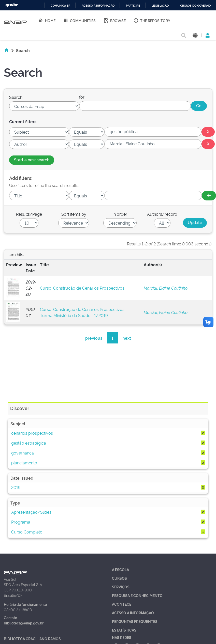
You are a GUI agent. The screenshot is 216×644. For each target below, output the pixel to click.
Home (47, 20)
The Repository (152, 20)
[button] (195, 35)
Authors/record (162, 214)
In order (120, 214)
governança (23, 453)
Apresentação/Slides (31, 512)
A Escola (120, 569)
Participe (133, 6)
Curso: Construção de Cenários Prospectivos (82, 288)
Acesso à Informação (133, 613)
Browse (114, 20)
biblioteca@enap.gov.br (24, 623)
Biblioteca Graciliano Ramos (32, 639)
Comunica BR (60, 6)
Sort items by (74, 214)
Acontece (122, 604)
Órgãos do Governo (195, 6)
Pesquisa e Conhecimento (137, 595)
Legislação (160, 6)
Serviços (121, 587)
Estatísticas (124, 630)
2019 (16, 487)
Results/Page (29, 214)
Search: (16, 97)
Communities (79, 20)
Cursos (119, 578)
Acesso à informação (98, 6)
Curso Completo (27, 532)
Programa (21, 522)
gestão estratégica (29, 443)
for (82, 97)
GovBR (12, 5)
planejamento (24, 463)
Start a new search (32, 160)
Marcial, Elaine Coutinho (166, 288)
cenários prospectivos (32, 433)
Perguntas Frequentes (135, 621)
